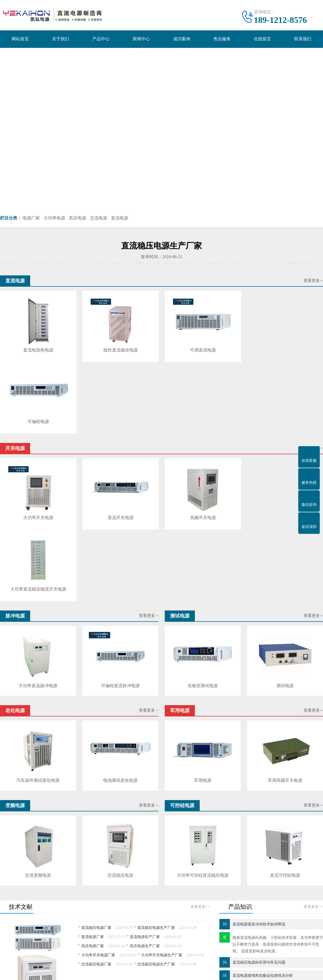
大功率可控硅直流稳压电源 (203, 731)
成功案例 (182, 39)
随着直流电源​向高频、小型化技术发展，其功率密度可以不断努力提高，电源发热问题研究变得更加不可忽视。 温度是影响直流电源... (278, 800)
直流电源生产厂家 (145, 793)
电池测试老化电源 (120, 636)
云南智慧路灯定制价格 (136, 883)
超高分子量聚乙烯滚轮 (43, 883)
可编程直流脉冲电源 (120, 542)
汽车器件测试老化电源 (38, 636)
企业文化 (8, 925)
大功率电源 (54, 218)
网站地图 (231, 972)
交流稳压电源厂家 (96, 820)
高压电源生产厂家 (145, 802)
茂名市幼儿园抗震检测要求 (232, 883)
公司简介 (8, 917)
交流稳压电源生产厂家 (156, 820)
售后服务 (222, 39)
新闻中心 (141, 39)
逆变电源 (43, 949)
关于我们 (61, 39)
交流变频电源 (38, 731)
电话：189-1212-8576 (249, 918)
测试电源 (285, 542)
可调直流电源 (201, 350)
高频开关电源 (201, 445)
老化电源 (43, 933)
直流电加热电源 (38, 350)
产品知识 (148, 925)
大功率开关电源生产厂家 (162, 811)
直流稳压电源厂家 (96, 784)
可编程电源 (283, 350)
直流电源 (120, 218)
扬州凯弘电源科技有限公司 (143, 972)
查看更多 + (313, 281)
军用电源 (203, 636)
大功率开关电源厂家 (98, 811)
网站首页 (20, 39)
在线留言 (262, 39)
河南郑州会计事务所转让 (89, 883)
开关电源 (91, 917)
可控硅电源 (93, 941)
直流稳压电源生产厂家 (156, 784)
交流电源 (99, 218)
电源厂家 (31, 218)
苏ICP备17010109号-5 (202, 972)
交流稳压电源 (120, 731)
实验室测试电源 (203, 542)
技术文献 (148, 917)
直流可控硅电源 (285, 731)
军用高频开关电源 (285, 636)
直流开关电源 (120, 445)
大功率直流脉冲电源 (38, 542)
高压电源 (78, 218)
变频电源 (43, 941)
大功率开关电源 (38, 445)
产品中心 (101, 39)
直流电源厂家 (93, 793)
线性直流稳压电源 (120, 350)
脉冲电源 (43, 925)
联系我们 (303, 39)
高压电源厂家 (93, 802)
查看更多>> (200, 763)
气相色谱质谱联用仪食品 (182, 883)
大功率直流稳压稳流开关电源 (283, 445)
